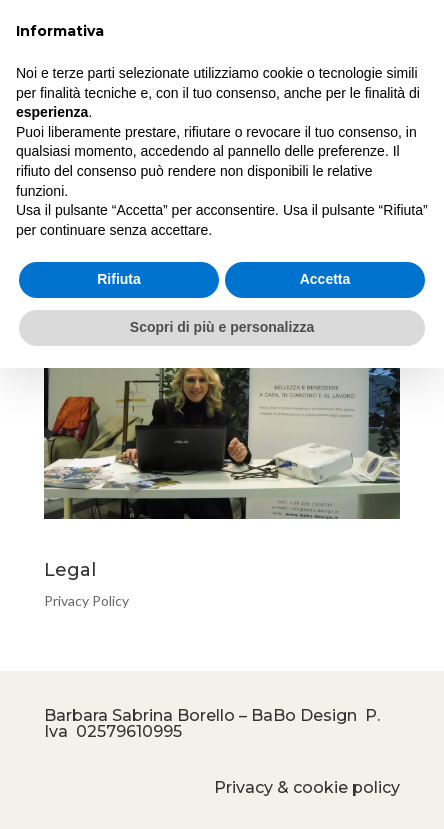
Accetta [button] (325, 279)
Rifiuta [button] (119, 279)
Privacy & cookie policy (307, 787)
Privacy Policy (86, 600)
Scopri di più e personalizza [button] (222, 327)
